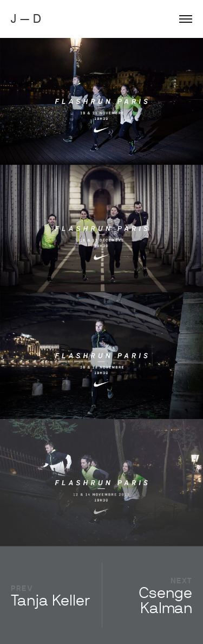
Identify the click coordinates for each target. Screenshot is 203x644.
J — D (26, 19)
